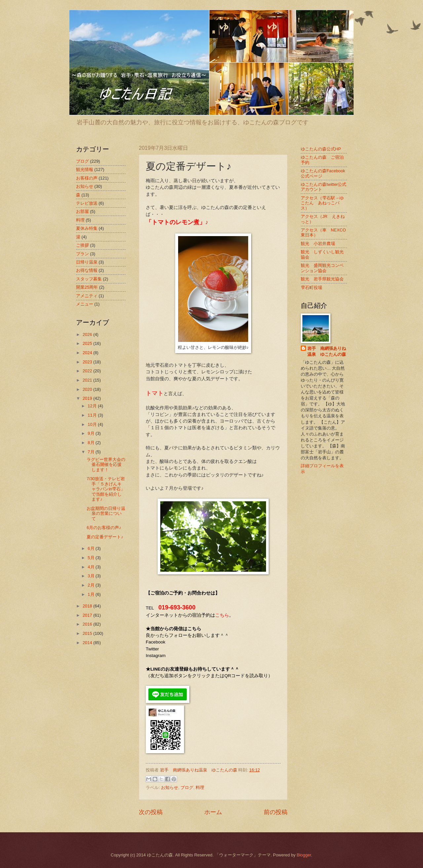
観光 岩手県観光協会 (322, 279)
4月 (92, 567)
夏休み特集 (87, 228)
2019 (88, 398)
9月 (92, 433)
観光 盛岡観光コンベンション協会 (322, 268)
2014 (88, 643)
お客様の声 (87, 178)
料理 (200, 787)
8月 (92, 443)
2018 (88, 606)
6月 (92, 548)
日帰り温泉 (87, 262)
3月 (92, 576)
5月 (92, 558)
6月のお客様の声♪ (104, 528)
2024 (88, 353)
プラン (82, 254)
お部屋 (82, 211)
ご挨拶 (82, 245)
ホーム (213, 812)
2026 (88, 334)
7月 (92, 452)
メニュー (85, 304)
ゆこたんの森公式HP (321, 149)
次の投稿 (151, 812)
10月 (93, 424)
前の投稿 (276, 812)
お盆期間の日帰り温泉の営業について (106, 514)
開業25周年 (87, 287)
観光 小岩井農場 (318, 244)
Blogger (304, 855)
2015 (88, 633)
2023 (88, 362)
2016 (88, 624)
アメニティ (87, 296)
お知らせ (170, 787)
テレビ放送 (87, 203)
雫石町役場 (311, 288)
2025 (88, 343)
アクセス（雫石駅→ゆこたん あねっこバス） (322, 203)
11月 (93, 415)
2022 (88, 371)
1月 (92, 594)
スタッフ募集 (89, 279)
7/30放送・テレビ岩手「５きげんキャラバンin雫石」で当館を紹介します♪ (106, 489)
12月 (93, 406)
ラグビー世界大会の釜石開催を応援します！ (106, 465)
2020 (88, 389)
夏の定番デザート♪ (105, 537)
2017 (88, 615)
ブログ (187, 787)
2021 (88, 380)
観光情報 (85, 169)
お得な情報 (87, 270)
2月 (92, 585)
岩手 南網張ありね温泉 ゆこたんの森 (327, 351)
